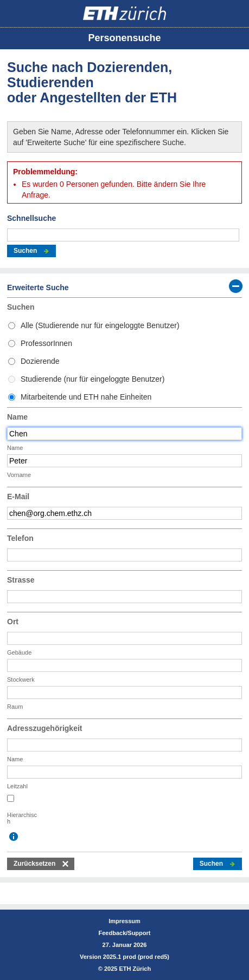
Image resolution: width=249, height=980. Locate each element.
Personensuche (124, 38)
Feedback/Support (125, 933)
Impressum (124, 921)
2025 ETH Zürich (127, 969)
